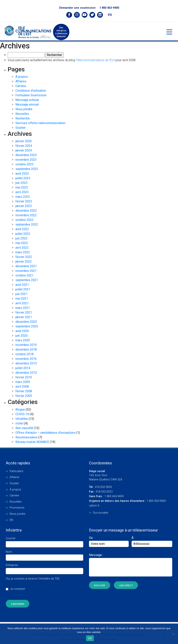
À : (133, 538)
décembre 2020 (26, 322)
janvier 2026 (24, 141)
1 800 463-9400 (109, 8)
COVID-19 (22, 414)
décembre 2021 (26, 266)
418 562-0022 (101, 492)
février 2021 (24, 312)
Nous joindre (24, 109)
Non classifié (24, 428)
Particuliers (16, 471)
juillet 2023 (23, 178)
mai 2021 (22, 299)
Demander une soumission (77, 8)
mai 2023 (22, 187)
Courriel (44, 541)
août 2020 (22, 331)
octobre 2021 (24, 275)
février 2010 (24, 377)
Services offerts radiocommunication (40, 123)
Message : (96, 555)
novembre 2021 (26, 271)
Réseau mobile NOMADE (32, 442)
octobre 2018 (24, 354)
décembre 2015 (26, 363)
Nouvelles (22, 114)
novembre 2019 (26, 345)
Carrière (21, 86)
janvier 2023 (24, 206)
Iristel (19, 423)
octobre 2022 (24, 220)
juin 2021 (21, 294)
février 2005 (24, 396)
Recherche (23, 118)
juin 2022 (21, 238)
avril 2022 (22, 248)
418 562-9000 (100, 487)
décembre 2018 (26, 349)
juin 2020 (21, 336)
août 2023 (22, 174)
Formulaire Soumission (31, 95)
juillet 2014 (23, 368)
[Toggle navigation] (169, 32)
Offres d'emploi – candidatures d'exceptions (45, 433)
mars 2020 (23, 340)
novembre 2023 (26, 160)
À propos (22, 77)
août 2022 (22, 229)
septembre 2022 (27, 224)
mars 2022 (23, 252)
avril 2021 (22, 303)
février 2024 (24, 146)
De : (109, 541)
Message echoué (27, 100)
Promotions (17, 508)
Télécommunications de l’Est (95, 60)
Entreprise (44, 568)
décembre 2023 (26, 155)
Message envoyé (27, 104)
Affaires (21, 81)
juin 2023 (21, 183)
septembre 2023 (27, 169)
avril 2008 (22, 387)
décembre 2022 (26, 211)
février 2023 (24, 201)
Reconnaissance (26, 437)
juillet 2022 (23, 234)
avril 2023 (22, 192)
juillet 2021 (23, 289)
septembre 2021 (27, 280)
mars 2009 (23, 382)
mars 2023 (23, 197)
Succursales (101, 513)
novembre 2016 (26, 359)
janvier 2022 (24, 262)
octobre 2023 (24, 164)
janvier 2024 (24, 150)
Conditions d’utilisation (31, 91)
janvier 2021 (24, 317)
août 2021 (22, 285)
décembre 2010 (26, 373)
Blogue (20, 409)
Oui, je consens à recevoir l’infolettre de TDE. (33, 586)
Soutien (21, 128)
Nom (44, 555)
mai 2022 (22, 243)
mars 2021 (23, 308)
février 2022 (24, 257)
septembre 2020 (27, 326)
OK (90, 638)
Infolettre (22, 419)
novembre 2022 (26, 215)
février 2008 (24, 391)
